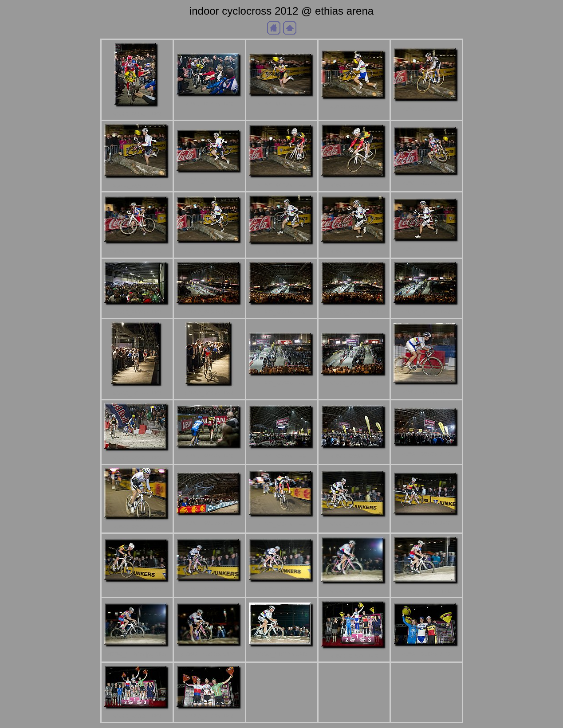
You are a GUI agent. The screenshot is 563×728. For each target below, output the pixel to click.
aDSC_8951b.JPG (282, 104)
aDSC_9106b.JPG (282, 589)
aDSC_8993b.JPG (137, 312)
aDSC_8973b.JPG (354, 185)
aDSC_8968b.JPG (137, 186)
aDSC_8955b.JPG (354, 107)
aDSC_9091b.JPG (282, 524)
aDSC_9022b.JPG (209, 393)
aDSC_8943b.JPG (209, 104)
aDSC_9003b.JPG (282, 312)
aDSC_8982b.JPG (354, 251)
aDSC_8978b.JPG (137, 251)
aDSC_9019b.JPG (137, 393)
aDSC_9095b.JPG (354, 524)
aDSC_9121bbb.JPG (209, 654)
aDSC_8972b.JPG (282, 185)
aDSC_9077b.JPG (209, 523)
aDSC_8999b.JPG (209, 312)
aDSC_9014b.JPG (426, 312)
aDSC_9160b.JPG (426, 654)
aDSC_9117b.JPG (354, 591)
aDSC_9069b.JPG (137, 527)
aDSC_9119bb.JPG (426, 591)
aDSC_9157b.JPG (354, 656)
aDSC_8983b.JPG (426, 249)
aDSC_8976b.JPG (426, 183)
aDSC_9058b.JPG (354, 456)
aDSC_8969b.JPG (209, 180)
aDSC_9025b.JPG (282, 383)
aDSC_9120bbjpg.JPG (137, 654)
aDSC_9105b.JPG (209, 589)
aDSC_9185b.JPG (209, 716)
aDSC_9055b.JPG (282, 456)
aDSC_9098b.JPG (426, 523)
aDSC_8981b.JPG (282, 252)
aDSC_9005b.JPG (354, 312)
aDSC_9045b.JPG (137, 458)
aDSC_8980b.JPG (209, 251)
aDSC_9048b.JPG (209, 456)
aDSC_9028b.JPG (354, 383)
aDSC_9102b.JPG (137, 589)
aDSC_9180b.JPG (137, 716)
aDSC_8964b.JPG (426, 109)
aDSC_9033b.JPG (426, 392)
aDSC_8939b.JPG (137, 114)
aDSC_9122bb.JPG (281, 654)
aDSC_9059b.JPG (426, 454)
